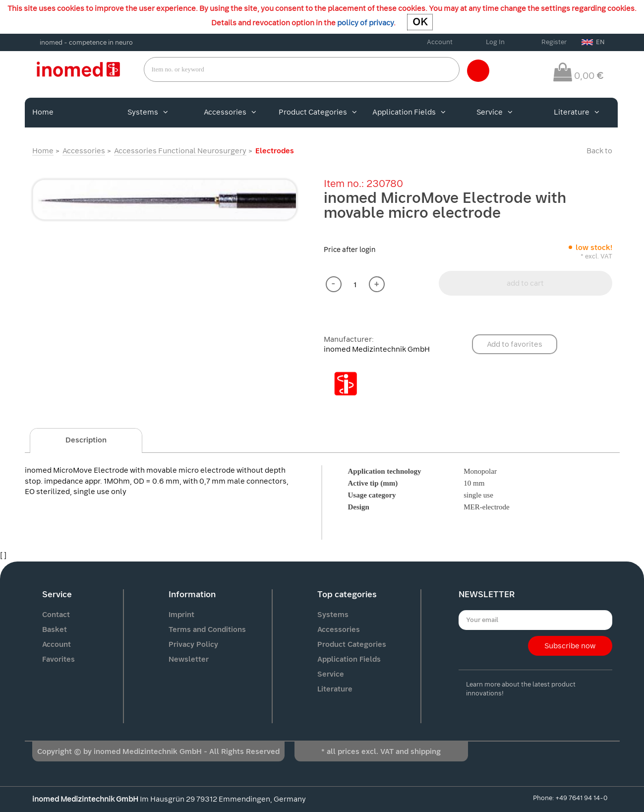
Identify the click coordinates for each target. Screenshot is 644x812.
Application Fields (409, 112)
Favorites (59, 659)
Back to (599, 151)
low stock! (594, 248)
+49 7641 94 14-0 (581, 798)
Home (43, 112)
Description (86, 440)
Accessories (230, 112)
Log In (495, 42)
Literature (577, 112)
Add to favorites (515, 344)
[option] (165, 200)
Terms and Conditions (207, 629)
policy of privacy (365, 23)
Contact (56, 615)
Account (440, 42)
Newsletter (189, 659)
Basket (55, 629)
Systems (148, 112)
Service (495, 112)
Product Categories (318, 112)
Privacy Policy (193, 644)
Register (554, 42)
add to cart (525, 283)
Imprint (181, 615)
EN (593, 42)
